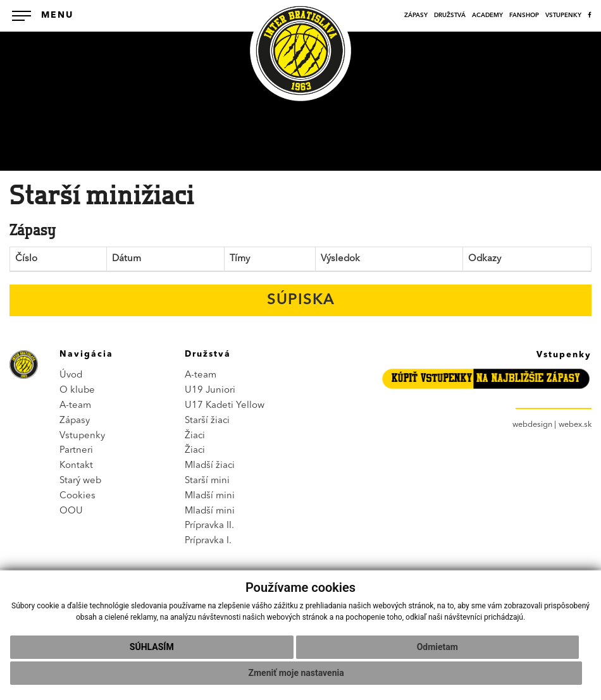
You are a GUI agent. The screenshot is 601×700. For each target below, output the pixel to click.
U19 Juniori (210, 390)
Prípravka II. (209, 526)
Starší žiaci (207, 421)
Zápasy (75, 421)
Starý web (80, 481)
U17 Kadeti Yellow (225, 406)
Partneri (76, 451)
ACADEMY (487, 15)
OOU (71, 511)
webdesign (532, 425)
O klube (77, 390)
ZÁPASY (416, 15)
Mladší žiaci (210, 466)
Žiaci (195, 436)
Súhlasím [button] (152, 647)
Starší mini (207, 481)
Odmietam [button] (437, 647)
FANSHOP (524, 15)
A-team (75, 406)
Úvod (71, 375)
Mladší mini (210, 496)
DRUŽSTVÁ (450, 15)
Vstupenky (82, 436)
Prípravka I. (208, 541)
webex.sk (575, 425)
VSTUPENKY (563, 15)
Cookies (77, 496)
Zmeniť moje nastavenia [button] (296, 673)
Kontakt (76, 466)
